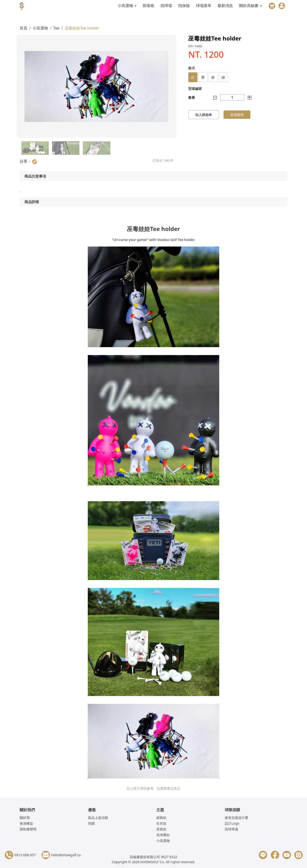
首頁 (24, 28)
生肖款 (161, 823)
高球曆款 (163, 835)
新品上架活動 (98, 818)
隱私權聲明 (28, 829)
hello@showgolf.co (66, 855)
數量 (192, 97)
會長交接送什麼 (236, 818)
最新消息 (225, 6)
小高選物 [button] (126, 6)
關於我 (25, 818)
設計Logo (232, 823)
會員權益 (26, 823)
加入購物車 (204, 115)
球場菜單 (204, 6)
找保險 (184, 6)
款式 (192, 68)
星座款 (161, 829)
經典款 (161, 818)
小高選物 (40, 28)
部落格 (148, 6)
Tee (56, 28)
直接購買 (237, 115)
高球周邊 (231, 829)
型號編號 (195, 89)
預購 (91, 823)
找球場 (166, 6)
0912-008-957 (25, 855)
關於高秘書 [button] (249, 6)
